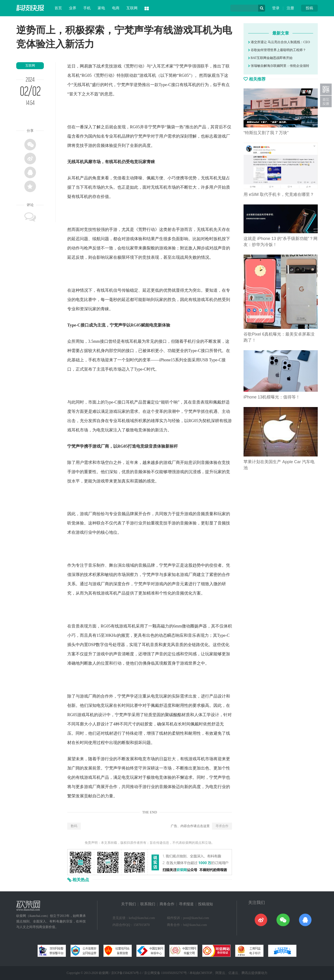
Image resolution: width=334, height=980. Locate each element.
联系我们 (148, 904)
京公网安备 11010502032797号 (165, 973)
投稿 (309, 8)
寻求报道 (186, 904)
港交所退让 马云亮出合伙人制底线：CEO (279, 42)
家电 (101, 8)
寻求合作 (222, 826)
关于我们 (128, 904)
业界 (73, 8)
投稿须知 (206, 904)
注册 (290, 8)
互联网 (132, 8)
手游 (88, 146)
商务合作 (167, 904)
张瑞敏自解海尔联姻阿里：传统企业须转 (279, 66)
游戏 (117, 66)
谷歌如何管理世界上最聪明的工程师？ (277, 50)
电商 (116, 8)
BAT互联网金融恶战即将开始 (270, 58)
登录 (276, 8)
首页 (58, 8)
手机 (87, 8)
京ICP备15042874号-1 (126, 973)
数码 (74, 826)
